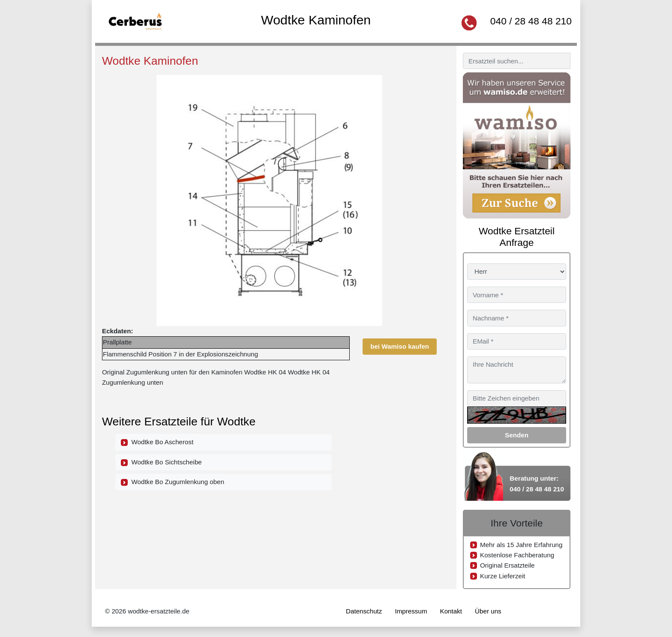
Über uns (488, 611)
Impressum (411, 611)
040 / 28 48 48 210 (531, 21)
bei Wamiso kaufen (400, 346)
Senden (517, 435)
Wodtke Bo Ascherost (157, 442)
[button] (429, 83)
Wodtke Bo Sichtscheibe (161, 462)
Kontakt (451, 611)
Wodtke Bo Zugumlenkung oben (172, 482)
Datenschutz (364, 611)
